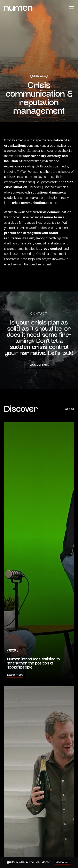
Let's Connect (63, 862)
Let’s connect (39, 365)
